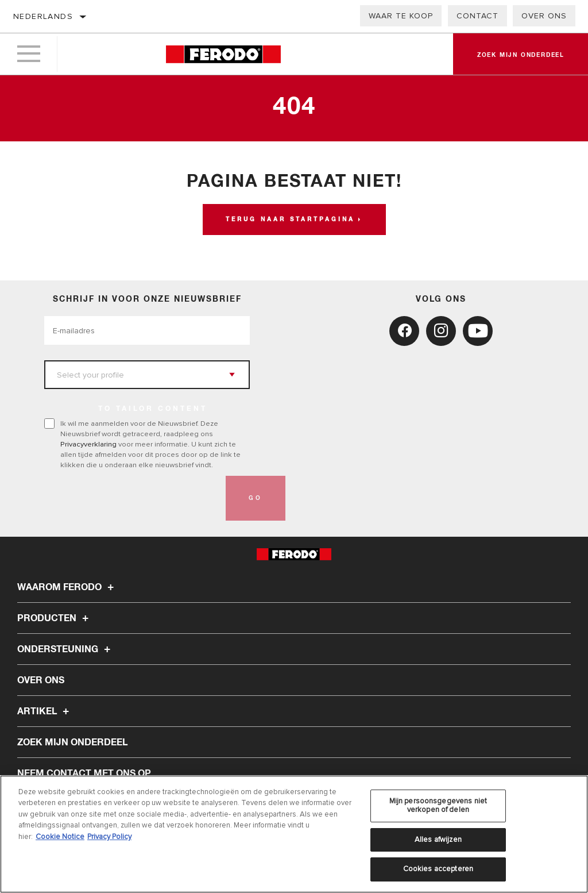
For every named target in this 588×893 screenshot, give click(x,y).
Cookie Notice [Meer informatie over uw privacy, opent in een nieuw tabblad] (60, 837)
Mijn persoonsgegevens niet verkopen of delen (438, 806)
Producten (55, 618)
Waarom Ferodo (67, 587)
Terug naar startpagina (290, 220)
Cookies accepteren (438, 869)
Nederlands (43, 16)
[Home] (223, 54)
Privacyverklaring (88, 444)
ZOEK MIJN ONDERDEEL (72, 742)
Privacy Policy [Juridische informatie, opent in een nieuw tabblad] (109, 837)
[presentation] (131, 498)
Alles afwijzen (438, 840)
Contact (477, 16)
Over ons (544, 16)
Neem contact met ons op (84, 773)
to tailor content (153, 409)
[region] (294, 834)
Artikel (45, 711)
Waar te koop (401, 16)
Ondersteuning (65, 649)
